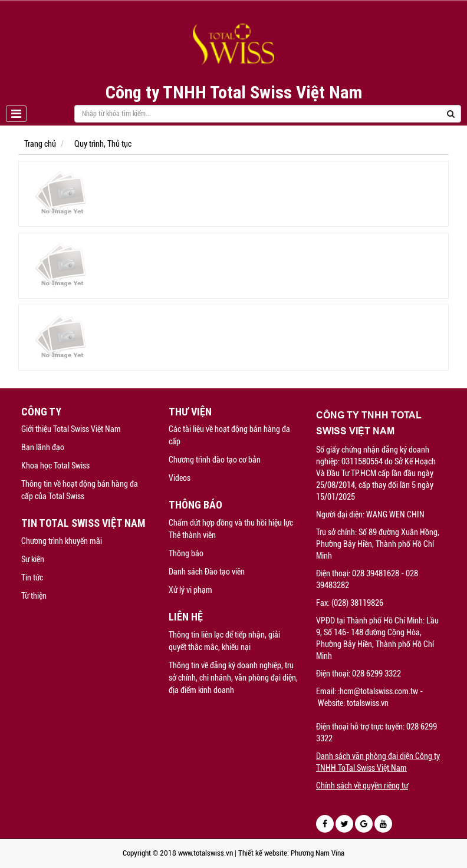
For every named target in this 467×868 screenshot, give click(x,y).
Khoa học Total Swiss (55, 466)
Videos (180, 478)
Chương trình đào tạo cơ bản (215, 460)
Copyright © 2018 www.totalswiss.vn (178, 853)
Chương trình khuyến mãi (62, 541)
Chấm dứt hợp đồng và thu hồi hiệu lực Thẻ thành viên (231, 529)
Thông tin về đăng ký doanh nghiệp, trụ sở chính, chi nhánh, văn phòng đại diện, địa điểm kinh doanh (233, 678)
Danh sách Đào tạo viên (207, 572)
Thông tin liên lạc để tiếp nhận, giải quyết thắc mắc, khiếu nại (224, 641)
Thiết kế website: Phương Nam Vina (291, 853)
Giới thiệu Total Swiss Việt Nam (71, 429)
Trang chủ (40, 144)
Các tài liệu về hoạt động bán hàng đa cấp (229, 435)
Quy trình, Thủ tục (103, 144)
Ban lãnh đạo (43, 447)
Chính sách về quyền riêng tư (362, 786)
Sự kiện (33, 559)
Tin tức (32, 577)
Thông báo (186, 553)
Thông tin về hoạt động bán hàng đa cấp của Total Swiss (80, 490)
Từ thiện (34, 596)
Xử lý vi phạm (190, 590)
